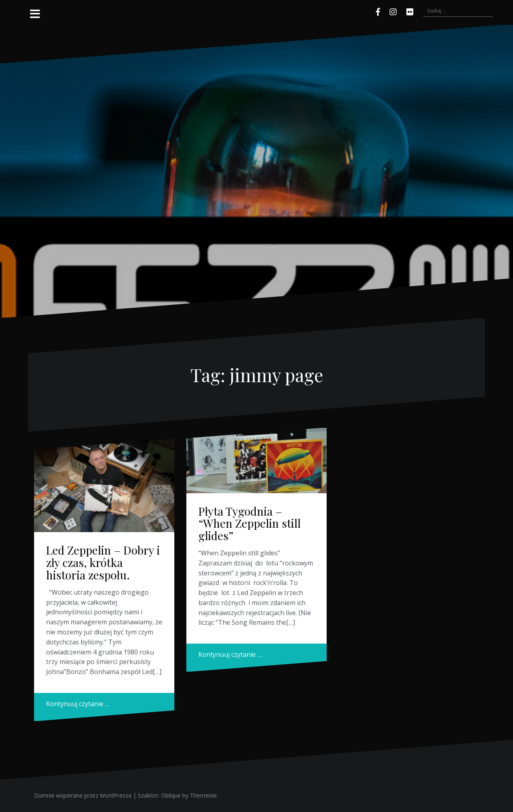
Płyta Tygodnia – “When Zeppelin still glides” (249, 523)
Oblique (171, 795)
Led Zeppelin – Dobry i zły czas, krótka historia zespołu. (103, 562)
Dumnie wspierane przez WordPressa (83, 795)
